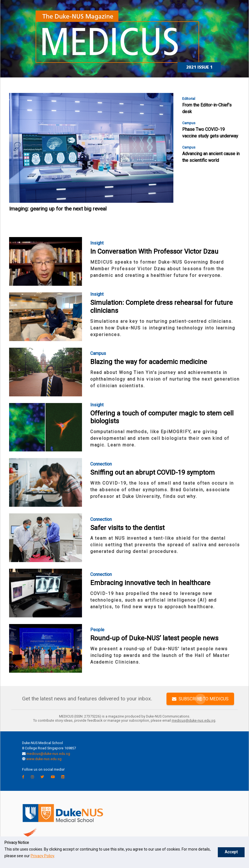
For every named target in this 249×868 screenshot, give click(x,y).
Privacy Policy (42, 856)
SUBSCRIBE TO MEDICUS (200, 699)
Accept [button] (231, 852)
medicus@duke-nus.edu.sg (48, 754)
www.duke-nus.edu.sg (44, 759)
